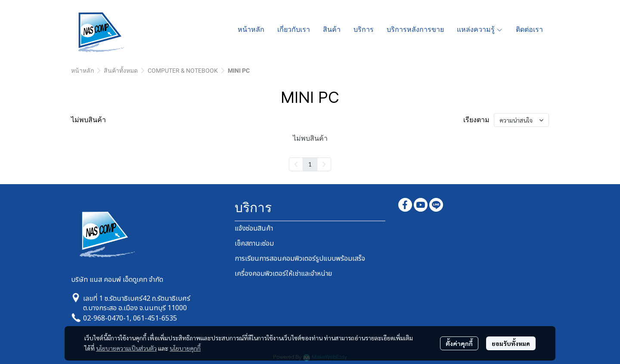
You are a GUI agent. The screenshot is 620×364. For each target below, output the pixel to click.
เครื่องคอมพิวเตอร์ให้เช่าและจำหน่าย (283, 274)
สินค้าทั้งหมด (121, 71)
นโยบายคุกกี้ (185, 348)
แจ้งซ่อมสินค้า (254, 228)
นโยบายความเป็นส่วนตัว (126, 348)
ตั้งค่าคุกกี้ (459, 343)
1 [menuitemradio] (310, 164)
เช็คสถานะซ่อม (254, 244)
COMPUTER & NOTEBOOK (183, 71)
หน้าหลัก (82, 71)
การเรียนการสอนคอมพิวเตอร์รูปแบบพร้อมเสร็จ (300, 259)
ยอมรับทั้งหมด (511, 343)
